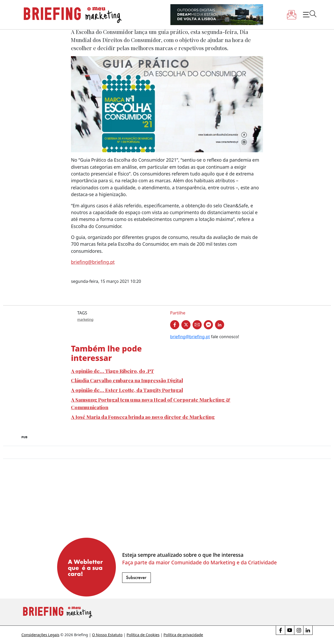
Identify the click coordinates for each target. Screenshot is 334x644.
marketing (85, 319)
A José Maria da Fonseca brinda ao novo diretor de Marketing (143, 417)
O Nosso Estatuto (107, 635)
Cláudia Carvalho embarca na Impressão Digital (127, 380)
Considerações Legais (40, 635)
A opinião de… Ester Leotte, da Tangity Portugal (127, 390)
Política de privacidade (183, 635)
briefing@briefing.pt (93, 262)
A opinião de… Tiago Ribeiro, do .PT (112, 371)
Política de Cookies (143, 635)
